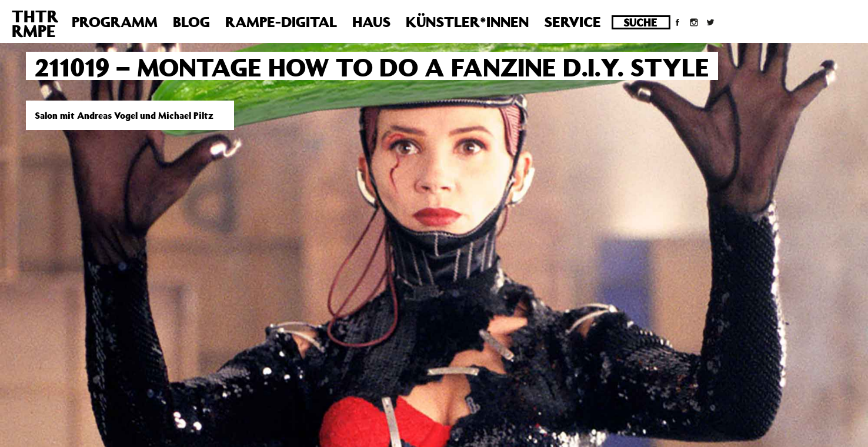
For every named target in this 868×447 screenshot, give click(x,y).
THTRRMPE (35, 24)
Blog (191, 22)
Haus (371, 22)
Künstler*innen (467, 22)
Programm (115, 22)
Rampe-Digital (281, 22)
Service (572, 22)
